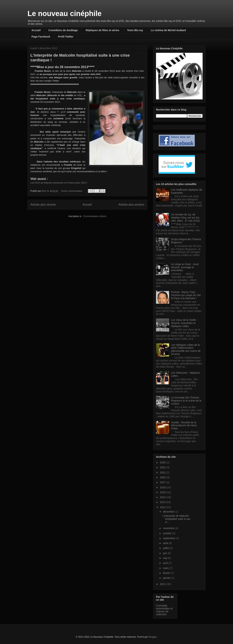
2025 (163, 462)
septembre (169, 538)
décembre (169, 512)
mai (165, 558)
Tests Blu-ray (135, 30)
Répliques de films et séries (102, 30)
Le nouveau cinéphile (65, 13)
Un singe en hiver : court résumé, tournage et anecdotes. (185, 267)
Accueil (36, 30)
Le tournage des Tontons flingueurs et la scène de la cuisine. (186, 401)
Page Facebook (41, 37)
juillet (166, 548)
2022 (163, 467)
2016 (163, 487)
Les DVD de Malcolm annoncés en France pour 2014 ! (59, 183)
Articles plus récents (43, 205)
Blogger (153, 637)
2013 (163, 502)
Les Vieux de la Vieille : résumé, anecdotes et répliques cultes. (184, 323)
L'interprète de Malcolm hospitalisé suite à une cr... (176, 519)
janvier (167, 578)
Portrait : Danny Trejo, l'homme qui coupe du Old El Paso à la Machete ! (186, 295)
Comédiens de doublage (63, 30)
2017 (163, 482)
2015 (163, 492)
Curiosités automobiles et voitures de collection (164, 610)
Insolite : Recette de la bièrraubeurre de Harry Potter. (184, 426)
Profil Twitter (66, 37)
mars (166, 568)
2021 (163, 472)
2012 (163, 507)
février (167, 573)
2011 (163, 584)
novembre (169, 528)
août (166, 543)
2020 (163, 477)
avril (166, 563)
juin (165, 553)
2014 (163, 497)
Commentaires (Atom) (95, 216)
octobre (168, 533)
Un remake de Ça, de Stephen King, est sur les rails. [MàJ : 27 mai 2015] (185, 218)
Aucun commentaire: (72, 191)
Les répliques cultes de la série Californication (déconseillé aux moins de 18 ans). (186, 349)
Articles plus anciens (131, 205)
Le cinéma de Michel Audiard (168, 30)
